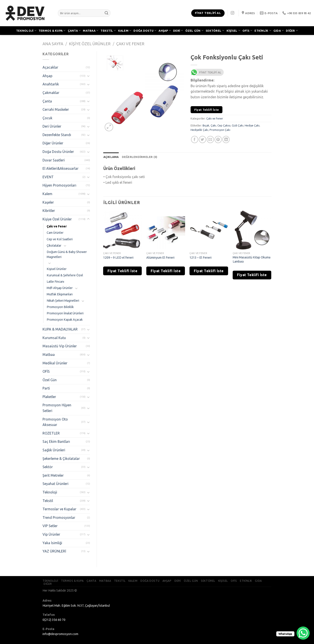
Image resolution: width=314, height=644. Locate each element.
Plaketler (49, 397)
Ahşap (47, 76)
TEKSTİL (108, 30)
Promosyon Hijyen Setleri (57, 408)
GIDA (279, 30)
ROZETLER (51, 433)
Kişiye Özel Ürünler (90, 44)
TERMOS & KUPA (52, 30)
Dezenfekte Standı (57, 135)
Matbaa (49, 355)
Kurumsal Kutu (54, 338)
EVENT (48, 177)
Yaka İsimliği (52, 543)
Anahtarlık (51, 84)
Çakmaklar (51, 93)
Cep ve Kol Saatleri (60, 239)
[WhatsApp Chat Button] (303, 633)
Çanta (47, 101)
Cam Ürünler (55, 233)
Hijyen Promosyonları (59, 185)
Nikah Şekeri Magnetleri (63, 301)
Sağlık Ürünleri (54, 450)
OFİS (247, 30)
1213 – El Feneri (201, 258)
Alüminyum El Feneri (160, 258)
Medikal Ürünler (55, 363)
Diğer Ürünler (53, 143)
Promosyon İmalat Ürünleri (65, 313)
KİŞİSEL (233, 30)
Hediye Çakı (252, 125)
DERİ (178, 30)
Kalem (47, 194)
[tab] (111, 157)
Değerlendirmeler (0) (140, 157)
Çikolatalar (54, 246)
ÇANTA (74, 30)
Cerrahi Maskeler (56, 109)
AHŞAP (165, 30)
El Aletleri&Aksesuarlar (61, 168)
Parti (46, 388)
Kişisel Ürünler (57, 269)
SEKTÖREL (215, 30)
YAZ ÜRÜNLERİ (54, 551)
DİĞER (292, 30)
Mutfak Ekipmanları (60, 294)
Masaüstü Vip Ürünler (60, 346)
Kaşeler (48, 202)
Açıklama (111, 157)
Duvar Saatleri (54, 160)
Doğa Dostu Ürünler (58, 152)
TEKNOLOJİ (26, 30)
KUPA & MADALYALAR (60, 329)
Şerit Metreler (53, 475)
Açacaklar (50, 67)
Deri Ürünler (52, 126)
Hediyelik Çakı (199, 130)
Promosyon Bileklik (60, 307)
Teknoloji (50, 492)
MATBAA (91, 30)
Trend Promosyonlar (59, 518)
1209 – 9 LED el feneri (118, 258)
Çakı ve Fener (130, 44)
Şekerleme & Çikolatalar (61, 459)
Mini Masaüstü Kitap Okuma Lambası (252, 259)
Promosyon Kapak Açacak (65, 320)
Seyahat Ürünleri (55, 484)
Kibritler (49, 211)
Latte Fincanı (55, 282)
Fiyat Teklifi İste (207, 110)
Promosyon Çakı (220, 130)
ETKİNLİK (263, 30)
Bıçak (206, 125)
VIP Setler (50, 526)
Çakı (213, 125)
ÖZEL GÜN (195, 30)
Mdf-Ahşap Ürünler (60, 288)
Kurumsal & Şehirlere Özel (65, 275)
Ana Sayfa (53, 44)
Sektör (48, 467)
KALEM (125, 30)
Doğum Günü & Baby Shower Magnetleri (67, 254)
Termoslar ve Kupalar (59, 509)
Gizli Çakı (238, 125)
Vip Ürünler (51, 534)
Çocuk (47, 118)
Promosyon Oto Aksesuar (55, 422)
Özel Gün (50, 380)
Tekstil (48, 501)
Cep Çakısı (224, 125)
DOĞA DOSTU (145, 30)
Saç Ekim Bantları (56, 441)
